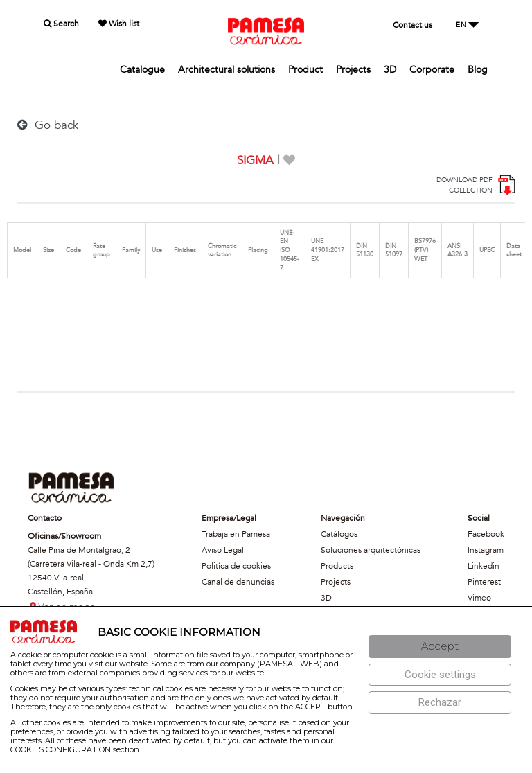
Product (305, 70)
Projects (353, 70)
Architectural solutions (227, 70)
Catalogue (142, 70)
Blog (478, 70)
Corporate (432, 70)
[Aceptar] (440, 647)
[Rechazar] (440, 703)
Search (61, 24)
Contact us (413, 25)
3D (390, 70)
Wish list (119, 24)
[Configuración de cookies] (440, 675)
